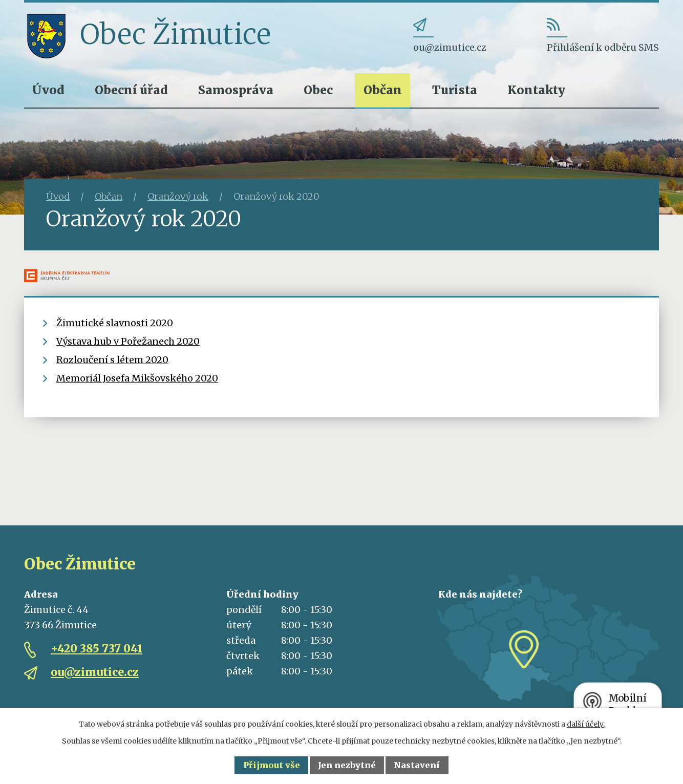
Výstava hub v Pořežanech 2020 (128, 341)
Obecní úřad (131, 90)
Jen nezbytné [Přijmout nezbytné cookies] (347, 765)
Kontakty (536, 90)
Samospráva (236, 90)
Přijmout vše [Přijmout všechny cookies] (272, 765)
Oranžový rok (178, 196)
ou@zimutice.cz (95, 672)
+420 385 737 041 (97, 649)
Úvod (48, 90)
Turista (455, 90)
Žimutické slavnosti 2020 (115, 323)
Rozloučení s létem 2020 (112, 360)
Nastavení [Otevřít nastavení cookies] (417, 765)
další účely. (586, 724)
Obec (318, 90)
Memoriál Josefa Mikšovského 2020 (137, 378)
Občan (383, 90)
